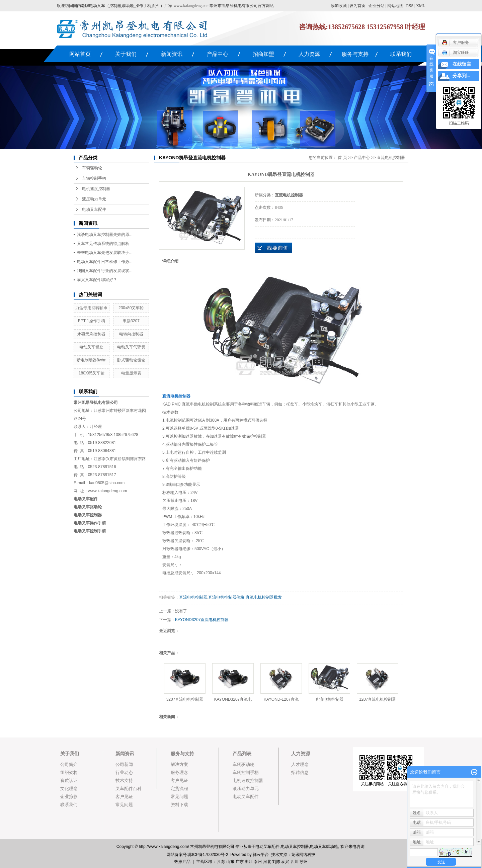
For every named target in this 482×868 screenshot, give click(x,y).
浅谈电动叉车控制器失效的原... (105, 235)
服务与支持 (355, 54)
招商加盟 (263, 54)
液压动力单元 (94, 199)
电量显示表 (131, 373)
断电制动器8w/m (92, 360)
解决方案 (179, 764)
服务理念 (179, 772)
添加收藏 (339, 6)
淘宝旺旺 (455, 53)
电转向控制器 (131, 334)
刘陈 (276, 862)
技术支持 (124, 780)
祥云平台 (261, 855)
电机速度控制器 (96, 189)
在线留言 (462, 64)
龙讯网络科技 (303, 855)
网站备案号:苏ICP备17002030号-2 (197, 855)
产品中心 (218, 54)
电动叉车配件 (94, 209)
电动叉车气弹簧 (131, 347)
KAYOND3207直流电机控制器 (202, 620)
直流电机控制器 (391, 158)
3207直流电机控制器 (185, 699)
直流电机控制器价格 (226, 597)
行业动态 (124, 772)
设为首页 (357, 6)
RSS (410, 6)
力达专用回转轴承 (91, 308)
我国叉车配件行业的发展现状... (105, 271)
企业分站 (377, 6)
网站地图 (395, 6)
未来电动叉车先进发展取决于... (105, 253)
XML (421, 6)
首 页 (342, 158)
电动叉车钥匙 (91, 347)
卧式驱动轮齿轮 (131, 360)
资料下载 (179, 805)
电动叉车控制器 (88, 515)
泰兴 (285, 862)
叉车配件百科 (129, 789)
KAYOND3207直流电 (233, 699)
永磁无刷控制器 (91, 334)
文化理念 (69, 789)
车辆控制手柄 (94, 178)
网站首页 (80, 54)
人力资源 (309, 54)
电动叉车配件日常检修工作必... (105, 262)
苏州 (304, 862)
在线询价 (273, 248)
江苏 (221, 862)
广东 (240, 862)
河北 (267, 862)
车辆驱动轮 (92, 168)
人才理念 (300, 764)
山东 (230, 862)
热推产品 (182, 862)
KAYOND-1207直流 (281, 699)
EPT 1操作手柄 (92, 321)
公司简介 (69, 764)
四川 (295, 862)
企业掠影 (69, 797)
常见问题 (124, 805)
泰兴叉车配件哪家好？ (97, 280)
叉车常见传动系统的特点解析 (103, 244)
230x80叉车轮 (131, 308)
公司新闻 (124, 764)
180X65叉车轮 (92, 373)
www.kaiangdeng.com (192, 6)
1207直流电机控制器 (378, 699)
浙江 (249, 862)
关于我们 (126, 54)
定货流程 (179, 789)
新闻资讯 (172, 54)
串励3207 (131, 321)
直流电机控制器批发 (264, 597)
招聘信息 (300, 772)
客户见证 (124, 797)
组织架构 (69, 772)
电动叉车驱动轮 (324, 847)
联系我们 (401, 54)
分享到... (461, 76)
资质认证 (69, 780)
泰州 (258, 862)
